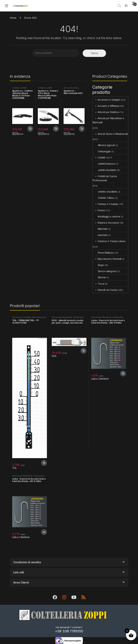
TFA (14, 468)
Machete (100, 229)
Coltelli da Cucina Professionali (105, 178)
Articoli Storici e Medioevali (110, 134)
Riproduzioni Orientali (107, 259)
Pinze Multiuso (103, 253)
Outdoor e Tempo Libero (109, 241)
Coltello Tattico (104, 198)
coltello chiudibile (105, 192)
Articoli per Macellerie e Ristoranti (108, 120)
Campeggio (102, 151)
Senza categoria (104, 271)
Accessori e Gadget (106, 100)
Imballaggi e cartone (106, 216)
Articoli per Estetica (106, 112)
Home (13, 18)
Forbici (99, 210)
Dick (54, 356)
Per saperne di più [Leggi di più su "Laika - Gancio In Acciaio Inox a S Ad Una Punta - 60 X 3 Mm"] (44, 532)
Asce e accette (71, 88)
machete (100, 235)
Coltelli (16, 88)
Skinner (99, 277)
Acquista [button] (30, 129)
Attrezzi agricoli (104, 145)
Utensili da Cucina (105, 290)
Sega (98, 265)
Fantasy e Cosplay (105, 204)
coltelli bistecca (104, 164)
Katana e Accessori (106, 223)
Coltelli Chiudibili (19, 89)
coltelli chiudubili (104, 170)
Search (119, 6)
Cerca (94, 53)
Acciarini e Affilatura (106, 106)
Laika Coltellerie (100, 379)
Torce (99, 284)
